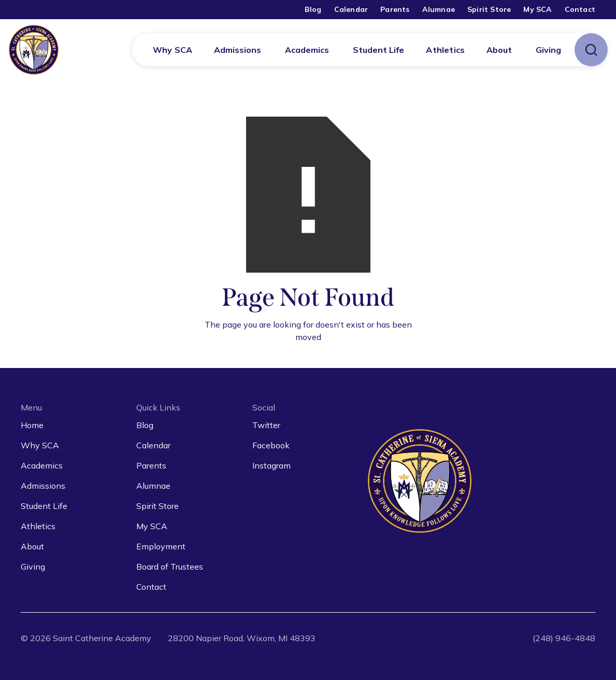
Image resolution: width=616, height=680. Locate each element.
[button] (238, 50)
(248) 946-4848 (564, 638)
